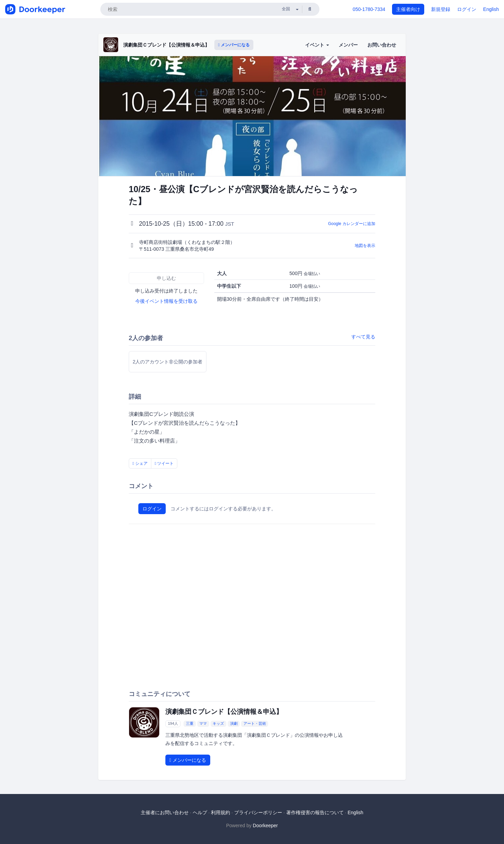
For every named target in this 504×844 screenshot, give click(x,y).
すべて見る (363, 337)
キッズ (218, 723)
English (491, 9)
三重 (190, 723)
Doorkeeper (265, 826)
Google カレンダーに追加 (352, 224)
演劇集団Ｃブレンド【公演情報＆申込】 (166, 45)
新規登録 (441, 9)
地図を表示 (365, 246)
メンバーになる (234, 45)
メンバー (348, 45)
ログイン (467, 9)
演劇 (234, 723)
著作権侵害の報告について (315, 812)
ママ (203, 723)
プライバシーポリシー (258, 812)
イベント (317, 45)
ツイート (164, 463)
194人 (173, 723)
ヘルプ (200, 812)
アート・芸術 (255, 723)
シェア (140, 463)
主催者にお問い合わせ (165, 812)
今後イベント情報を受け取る (166, 301)
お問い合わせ (382, 45)
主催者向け (408, 9)
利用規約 (220, 812)
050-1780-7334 (369, 9)
